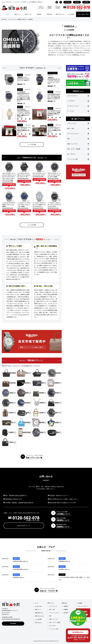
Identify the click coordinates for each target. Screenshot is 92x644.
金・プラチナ (78, 154)
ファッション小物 (78, 159)
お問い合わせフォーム (24, 526)
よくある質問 (71, 14)
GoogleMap (13, 623)
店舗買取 (86, 2)
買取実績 (39, 14)
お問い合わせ (38, 623)
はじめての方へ (39, 606)
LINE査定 (67, 2)
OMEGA (20, 75)
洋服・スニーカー (78, 144)
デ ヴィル (78, 111)
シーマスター (78, 101)
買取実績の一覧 (39, 613)
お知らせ (16, 558)
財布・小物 (78, 128)
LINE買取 (66, 613)
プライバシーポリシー (83, 606)
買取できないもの (60, 14)
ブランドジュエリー (78, 134)
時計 (78, 139)
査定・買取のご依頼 (83, 14)
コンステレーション (78, 106)
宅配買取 (77, 2)
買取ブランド (18, 14)
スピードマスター (53, 73)
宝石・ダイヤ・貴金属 (78, 149)
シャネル (62, 575)
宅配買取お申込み (78, 632)
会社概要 (80, 603)
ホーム (37, 603)
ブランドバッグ (78, 123)
